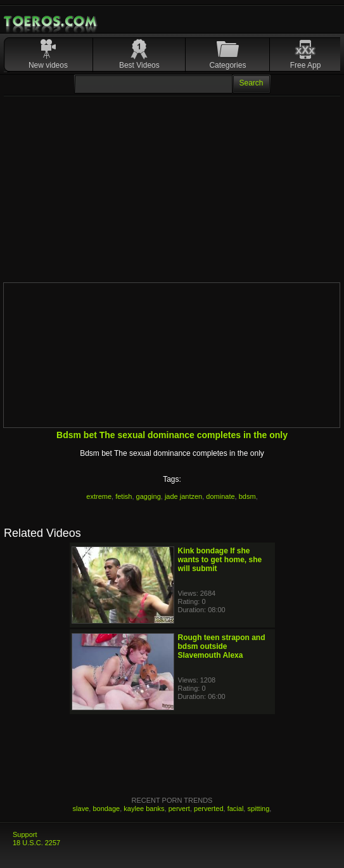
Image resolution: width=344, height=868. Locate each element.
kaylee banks (144, 808)
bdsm (247, 496)
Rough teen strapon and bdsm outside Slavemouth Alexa (222, 646)
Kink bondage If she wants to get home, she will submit (220, 560)
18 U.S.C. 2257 (36, 843)
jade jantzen (183, 496)
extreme (99, 496)
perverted (208, 808)
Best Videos (139, 65)
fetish (124, 496)
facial (236, 808)
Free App (306, 65)
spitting (258, 808)
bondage (106, 808)
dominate (220, 496)
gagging (149, 496)
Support (25, 834)
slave (81, 808)
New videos (48, 65)
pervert (179, 808)
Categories (227, 65)
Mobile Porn (51, 22)
